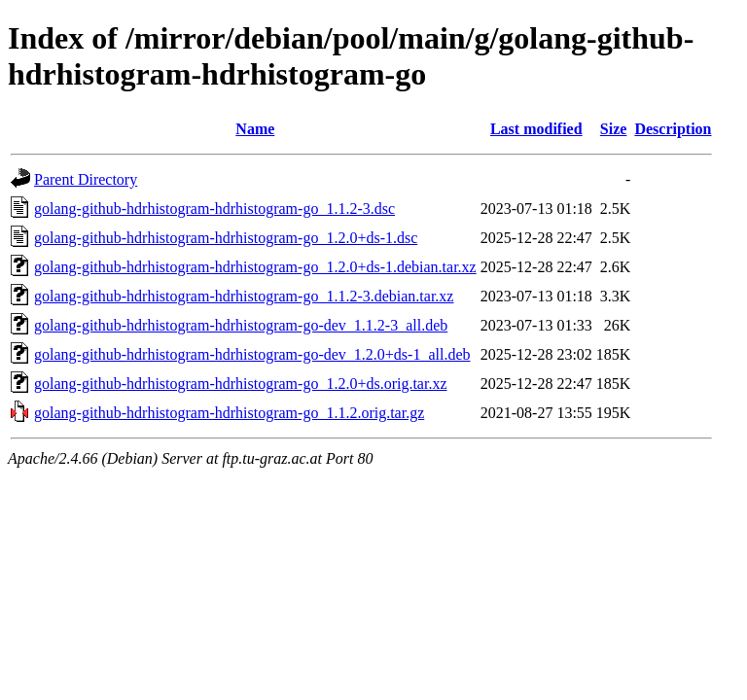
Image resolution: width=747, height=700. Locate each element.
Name (255, 129)
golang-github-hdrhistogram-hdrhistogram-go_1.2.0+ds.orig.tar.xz (241, 384)
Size (614, 129)
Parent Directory (86, 179)
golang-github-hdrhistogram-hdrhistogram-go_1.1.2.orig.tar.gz (229, 413)
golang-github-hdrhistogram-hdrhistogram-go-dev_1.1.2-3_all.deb (241, 325)
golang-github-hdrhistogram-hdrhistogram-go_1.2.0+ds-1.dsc (226, 238)
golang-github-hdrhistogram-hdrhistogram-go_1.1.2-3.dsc (214, 209)
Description (673, 129)
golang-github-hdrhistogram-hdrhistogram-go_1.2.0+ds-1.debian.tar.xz (255, 267)
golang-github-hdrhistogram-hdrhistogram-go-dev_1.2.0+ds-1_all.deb (252, 354)
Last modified (536, 129)
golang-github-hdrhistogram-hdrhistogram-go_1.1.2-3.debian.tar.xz (244, 296)
